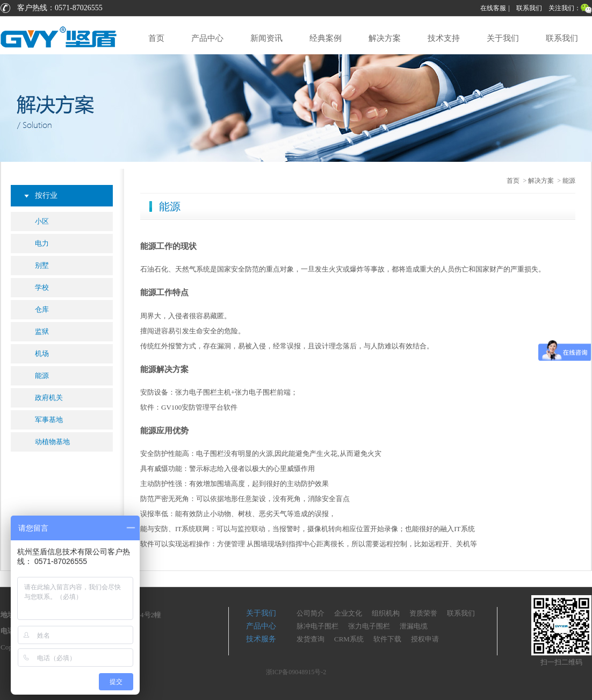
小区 (42, 221)
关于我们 (503, 38)
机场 (42, 353)
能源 (42, 376)
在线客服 (493, 8)
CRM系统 (349, 639)
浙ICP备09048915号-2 (296, 672)
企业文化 (348, 613)
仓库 (42, 309)
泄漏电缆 (414, 626)
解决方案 (385, 38)
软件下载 (387, 639)
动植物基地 (52, 442)
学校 (42, 287)
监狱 (42, 331)
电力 (42, 243)
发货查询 (311, 639)
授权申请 (425, 639)
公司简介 (311, 613)
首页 (156, 38)
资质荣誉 (423, 613)
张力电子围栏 (369, 626)
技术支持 (444, 38)
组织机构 (386, 613)
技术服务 (261, 639)
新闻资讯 (266, 38)
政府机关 (49, 398)
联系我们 (529, 8)
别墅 (42, 265)
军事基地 (49, 420)
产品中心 (207, 38)
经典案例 (326, 38)
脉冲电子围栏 (317, 626)
